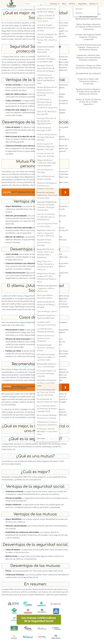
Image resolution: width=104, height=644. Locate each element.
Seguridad (82, 4)
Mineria (72, 4)
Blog (64, 4)
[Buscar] (41, 5)
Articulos (54, 4)
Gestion (93, 4)
